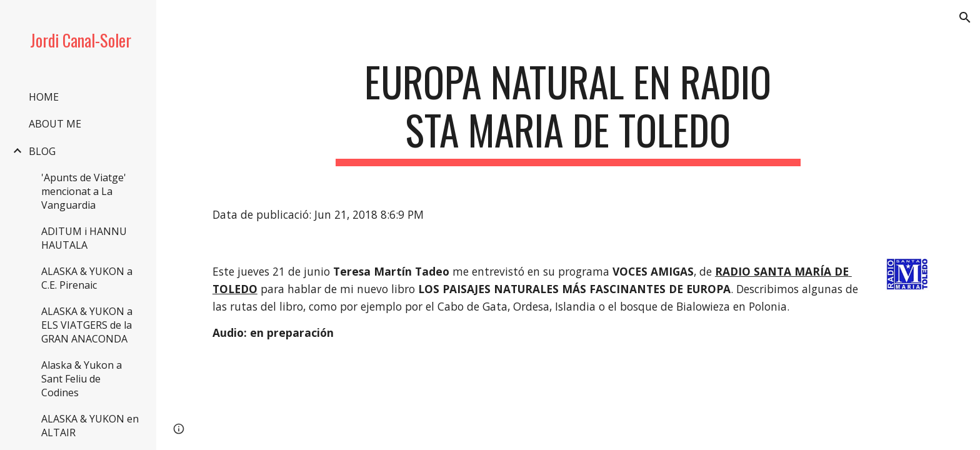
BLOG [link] (42, 151)
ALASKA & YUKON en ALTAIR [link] (90, 426)
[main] (568, 112)
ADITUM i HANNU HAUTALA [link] (84, 238)
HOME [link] (44, 97)
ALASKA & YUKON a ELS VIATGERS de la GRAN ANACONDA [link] (87, 325)
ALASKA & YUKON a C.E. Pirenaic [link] (87, 278)
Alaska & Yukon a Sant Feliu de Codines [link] (82, 379)
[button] (965, 17)
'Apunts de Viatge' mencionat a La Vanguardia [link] (84, 191)
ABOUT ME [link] (55, 124)
